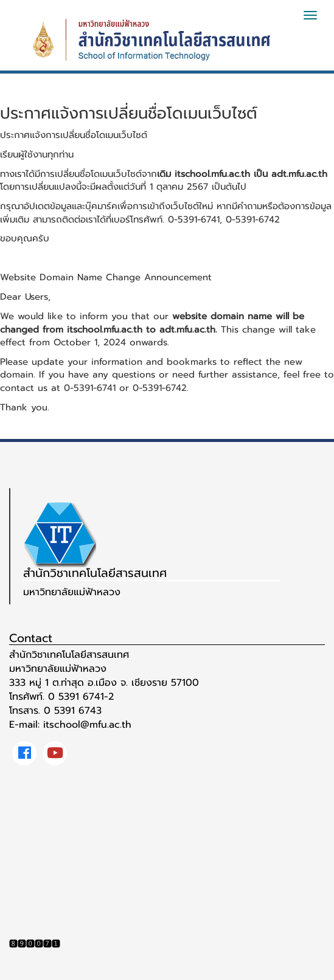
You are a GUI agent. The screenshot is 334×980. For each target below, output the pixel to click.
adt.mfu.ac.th (299, 174)
